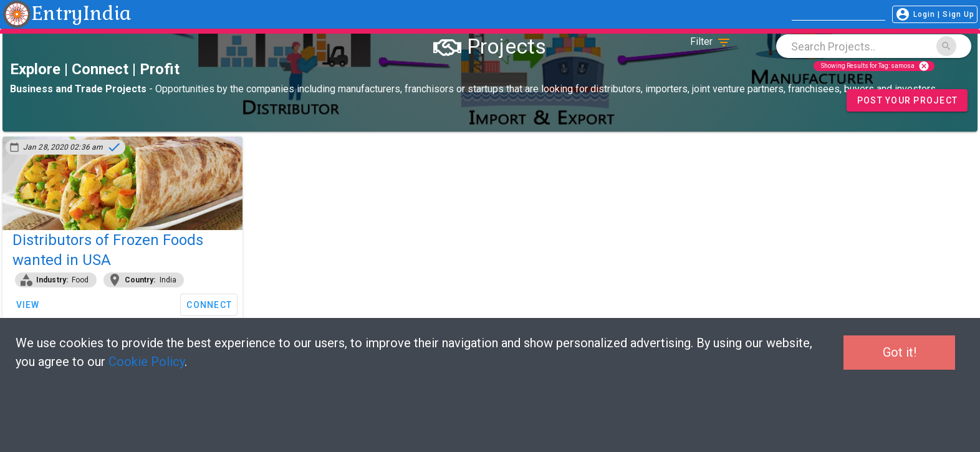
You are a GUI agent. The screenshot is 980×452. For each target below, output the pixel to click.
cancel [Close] (924, 66)
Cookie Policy (147, 362)
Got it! (900, 352)
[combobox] (874, 46)
